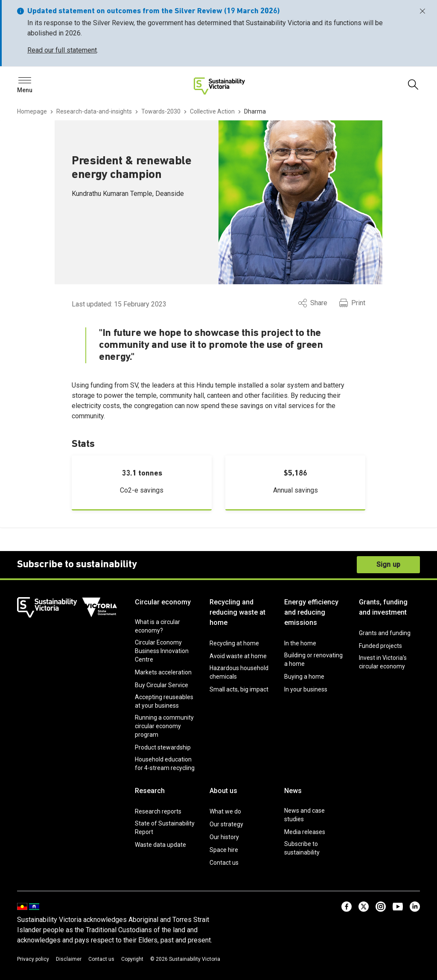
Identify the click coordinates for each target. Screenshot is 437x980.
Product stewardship (163, 747)
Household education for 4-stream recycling (165, 764)
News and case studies (304, 815)
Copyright (132, 959)
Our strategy (226, 824)
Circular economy (163, 602)
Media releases (305, 832)
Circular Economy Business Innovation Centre (162, 651)
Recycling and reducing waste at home (237, 612)
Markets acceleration (163, 672)
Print (352, 303)
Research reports (158, 811)
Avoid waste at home (238, 656)
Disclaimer (69, 959)
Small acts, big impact (239, 689)
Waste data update (160, 845)
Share (313, 303)
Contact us (224, 863)
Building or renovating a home (313, 659)
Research (150, 791)
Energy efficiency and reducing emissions (311, 612)
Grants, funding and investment (383, 607)
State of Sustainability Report (165, 828)
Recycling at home (234, 643)
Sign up (388, 564)
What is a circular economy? (157, 626)
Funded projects (380, 646)
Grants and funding (385, 633)
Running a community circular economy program (164, 726)
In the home (300, 643)
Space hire (224, 850)
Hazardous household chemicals (239, 672)
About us (223, 791)
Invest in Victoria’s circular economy (383, 662)
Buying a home (304, 677)
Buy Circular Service (162, 685)
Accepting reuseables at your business (164, 701)
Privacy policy (33, 959)
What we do (225, 811)
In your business (306, 689)
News (293, 791)
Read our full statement (62, 50)
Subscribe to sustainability (302, 848)
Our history (224, 837)
